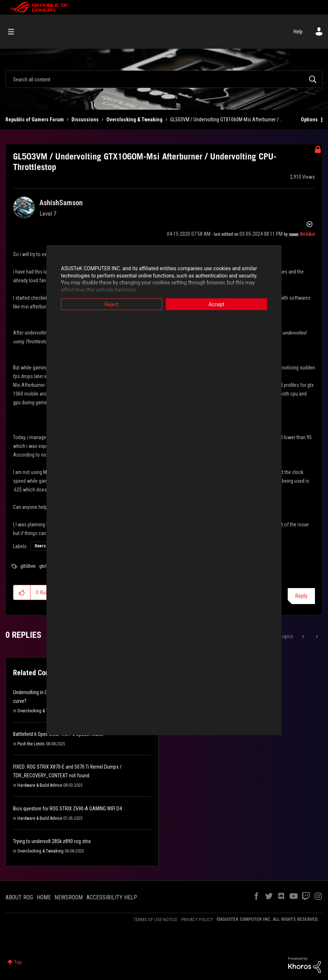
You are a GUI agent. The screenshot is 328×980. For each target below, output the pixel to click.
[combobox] (164, 79)
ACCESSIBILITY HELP (112, 897)
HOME (44, 897)
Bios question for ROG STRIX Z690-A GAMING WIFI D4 (67, 809)
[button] (22, 592)
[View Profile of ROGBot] (307, 234)
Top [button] (18, 962)
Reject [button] (112, 304)
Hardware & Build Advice (40, 785)
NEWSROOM (69, 897)
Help (298, 32)
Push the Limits (31, 744)
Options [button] (309, 120)
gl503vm (28, 566)
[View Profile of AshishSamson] (61, 203)
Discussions (85, 120)
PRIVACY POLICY (197, 920)
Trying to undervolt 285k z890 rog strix (52, 841)
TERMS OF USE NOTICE (155, 920)
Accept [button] (217, 304)
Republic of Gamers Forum (35, 120)
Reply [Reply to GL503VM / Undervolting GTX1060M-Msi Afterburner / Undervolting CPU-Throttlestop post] (301, 596)
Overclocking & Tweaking (134, 120)
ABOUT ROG (19, 897)
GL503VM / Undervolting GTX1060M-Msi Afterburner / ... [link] (227, 120)
